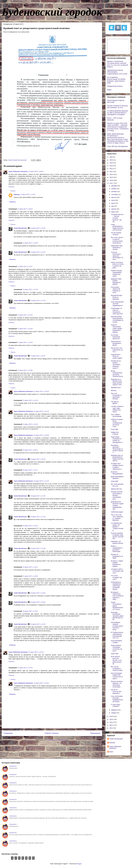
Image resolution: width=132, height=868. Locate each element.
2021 (111, 172)
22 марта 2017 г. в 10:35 (25, 668)
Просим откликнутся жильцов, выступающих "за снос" (118, 107)
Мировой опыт (116, 388)
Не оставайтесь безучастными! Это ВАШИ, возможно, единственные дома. (116, 80)
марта (114, 212)
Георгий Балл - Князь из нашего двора (117, 356)
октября (114, 192)
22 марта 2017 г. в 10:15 (38, 459)
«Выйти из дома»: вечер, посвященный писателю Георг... (117, 423)
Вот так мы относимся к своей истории (117, 668)
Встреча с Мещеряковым (117, 473)
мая (113, 206)
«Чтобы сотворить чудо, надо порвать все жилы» (117, 409)
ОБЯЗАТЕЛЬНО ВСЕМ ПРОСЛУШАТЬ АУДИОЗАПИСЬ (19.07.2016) (117, 72)
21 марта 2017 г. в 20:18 (36, 652)
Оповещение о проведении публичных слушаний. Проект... (116, 586)
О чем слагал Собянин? (116, 705)
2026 (111, 157)
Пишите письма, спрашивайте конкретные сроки (117, 273)
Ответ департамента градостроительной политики (117, 227)
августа (114, 197)
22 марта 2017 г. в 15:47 (30, 567)
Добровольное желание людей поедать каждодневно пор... (117, 505)
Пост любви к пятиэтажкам (116, 415)
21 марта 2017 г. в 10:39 (30, 243)
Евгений (112, 743)
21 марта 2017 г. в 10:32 (38, 228)
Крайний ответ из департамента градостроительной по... (117, 458)
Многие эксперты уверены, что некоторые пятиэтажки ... (117, 684)
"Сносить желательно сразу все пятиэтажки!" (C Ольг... (117, 256)
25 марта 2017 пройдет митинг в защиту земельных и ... (117, 466)
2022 (111, 169)
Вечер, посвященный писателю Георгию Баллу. (117, 374)
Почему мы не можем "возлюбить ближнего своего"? (116, 364)
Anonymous (13, 766)
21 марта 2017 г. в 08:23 (36, 171)
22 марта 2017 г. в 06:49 (41, 435)
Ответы (13, 191)
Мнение (114, 390)
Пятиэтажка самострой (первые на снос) (116, 290)
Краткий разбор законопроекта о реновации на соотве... (117, 319)
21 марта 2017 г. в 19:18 (25, 315)
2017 (111, 183)
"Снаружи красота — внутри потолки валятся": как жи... (117, 218)
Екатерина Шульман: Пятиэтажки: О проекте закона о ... (117, 449)
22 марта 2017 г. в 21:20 (38, 624)
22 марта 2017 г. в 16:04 (38, 602)
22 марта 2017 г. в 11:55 (38, 517)
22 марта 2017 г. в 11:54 (38, 496)
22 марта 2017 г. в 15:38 (38, 548)
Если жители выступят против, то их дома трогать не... (116, 660)
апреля (114, 209)
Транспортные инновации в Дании (116, 343)
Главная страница (51, 733)
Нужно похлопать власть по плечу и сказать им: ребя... (117, 265)
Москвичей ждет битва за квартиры (117, 297)
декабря (114, 186)
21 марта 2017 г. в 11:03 (38, 252)
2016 (111, 716)
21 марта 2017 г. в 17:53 (38, 301)
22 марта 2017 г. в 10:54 (41, 683)
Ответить (11, 187)
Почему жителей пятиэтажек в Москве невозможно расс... (117, 495)
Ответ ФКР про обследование (118, 146)
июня (113, 203)
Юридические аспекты (115, 86)
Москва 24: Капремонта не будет (117, 556)
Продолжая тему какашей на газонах (117, 248)
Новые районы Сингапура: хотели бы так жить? (117, 648)
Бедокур (17, 194)
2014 (111, 722)
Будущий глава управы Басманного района (116, 282)
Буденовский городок (52, 12)
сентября (115, 194)
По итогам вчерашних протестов (115, 337)
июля (113, 200)
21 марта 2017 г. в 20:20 (41, 391)
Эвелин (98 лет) (116, 489)
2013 (111, 725)
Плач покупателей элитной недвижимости (117, 304)
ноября (114, 189)
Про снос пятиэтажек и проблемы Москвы (116, 396)
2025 (111, 160)
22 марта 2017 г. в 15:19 (30, 526)
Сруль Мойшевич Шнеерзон (18, 171)
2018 (111, 180)
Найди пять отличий (115, 433)
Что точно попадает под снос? (116, 577)
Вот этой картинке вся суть (117, 485)
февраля (115, 710)
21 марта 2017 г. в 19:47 (38, 356)
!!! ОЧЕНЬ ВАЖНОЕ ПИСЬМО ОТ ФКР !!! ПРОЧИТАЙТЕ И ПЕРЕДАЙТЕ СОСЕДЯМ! (118, 113)
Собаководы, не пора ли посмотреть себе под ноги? (117, 311)
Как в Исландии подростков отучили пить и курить (117, 676)
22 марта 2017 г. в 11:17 (30, 470)
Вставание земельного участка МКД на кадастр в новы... (117, 596)
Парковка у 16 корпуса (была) (117, 542)
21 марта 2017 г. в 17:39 (30, 289)
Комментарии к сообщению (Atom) (57, 740)
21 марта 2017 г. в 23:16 (30, 424)
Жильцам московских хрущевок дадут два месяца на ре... (117, 616)
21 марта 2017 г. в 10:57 (25, 266)
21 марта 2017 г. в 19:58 (25, 370)
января (114, 713)
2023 (111, 166)
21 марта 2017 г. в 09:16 (25, 209)
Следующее (8, 733)
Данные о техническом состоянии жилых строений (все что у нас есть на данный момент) (118, 64)
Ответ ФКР (115, 654)
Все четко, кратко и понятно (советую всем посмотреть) (117, 240)
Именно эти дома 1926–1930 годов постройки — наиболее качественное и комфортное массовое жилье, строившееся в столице (118, 127)
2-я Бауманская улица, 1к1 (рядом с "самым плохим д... (117, 527)
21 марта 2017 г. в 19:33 (25, 342)
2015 (111, 719)
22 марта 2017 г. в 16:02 (38, 593)
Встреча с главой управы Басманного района (117, 564)
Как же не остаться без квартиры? (116, 692)
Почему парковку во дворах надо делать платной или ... (117, 536)
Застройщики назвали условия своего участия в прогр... (117, 626)
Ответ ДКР (115, 429)
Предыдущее (95, 733)
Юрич (111, 752)
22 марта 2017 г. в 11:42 (41, 481)
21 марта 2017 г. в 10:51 (28, 194)
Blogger (79, 864)
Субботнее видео (117, 512)
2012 (111, 728)
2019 (111, 177)
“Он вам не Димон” (115, 403)
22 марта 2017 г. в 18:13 (30, 611)
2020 (111, 174)
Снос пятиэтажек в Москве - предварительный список (117, 699)
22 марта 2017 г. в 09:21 (30, 450)
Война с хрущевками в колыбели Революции (117, 549)
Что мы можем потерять (116, 234)
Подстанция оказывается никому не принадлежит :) (117, 440)
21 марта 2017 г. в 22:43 (41, 411)
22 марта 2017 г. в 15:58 (30, 576)
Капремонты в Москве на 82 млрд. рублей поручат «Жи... (117, 382)
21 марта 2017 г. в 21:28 (30, 400)
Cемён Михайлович (20, 228)
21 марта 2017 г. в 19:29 (25, 329)
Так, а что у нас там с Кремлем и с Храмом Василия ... (117, 517)
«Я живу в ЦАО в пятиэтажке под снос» (117, 571)
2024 (111, 163)
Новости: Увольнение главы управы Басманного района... (117, 328)
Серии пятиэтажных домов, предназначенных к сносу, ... (117, 606)
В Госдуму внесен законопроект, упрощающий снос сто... (117, 635)
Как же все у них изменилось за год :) (117, 350)
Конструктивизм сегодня (116, 642)
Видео (109, 90)
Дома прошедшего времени (117, 477)
